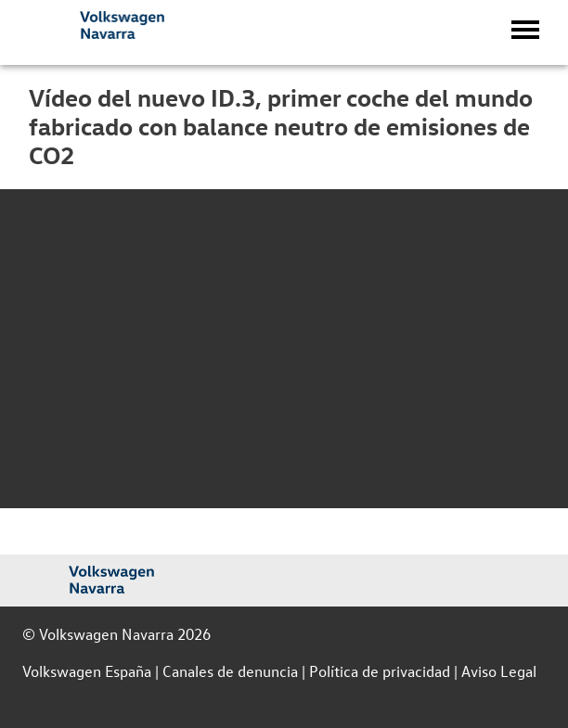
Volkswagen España (87, 671)
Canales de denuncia (230, 671)
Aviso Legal (499, 671)
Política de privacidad (380, 671)
